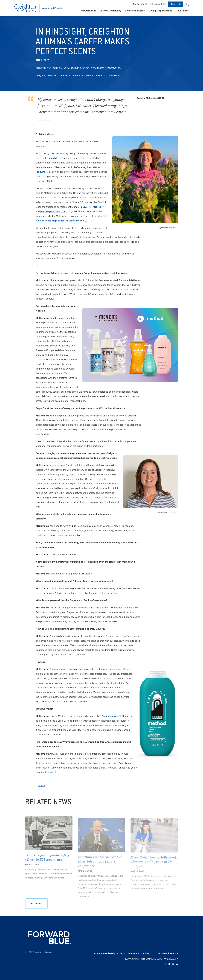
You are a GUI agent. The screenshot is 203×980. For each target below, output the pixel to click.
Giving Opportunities (160, 11)
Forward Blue (89, 11)
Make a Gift (175, 4)
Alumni (41, 786)
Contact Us (138, 4)
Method (99, 207)
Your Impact (183, 11)
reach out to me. (46, 772)
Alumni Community (111, 11)
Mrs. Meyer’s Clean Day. (55, 211)
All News (36, 904)
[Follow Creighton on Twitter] (169, 964)
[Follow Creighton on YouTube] (173, 964)
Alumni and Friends (71, 75)
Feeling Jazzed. (112, 716)
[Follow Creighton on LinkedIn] (177, 964)
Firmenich (52, 158)
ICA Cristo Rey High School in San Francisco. (62, 221)
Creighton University (46, 75)
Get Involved (156, 4)
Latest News (114, 75)
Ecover (86, 207)
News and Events (135, 11)
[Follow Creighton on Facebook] (166, 964)
